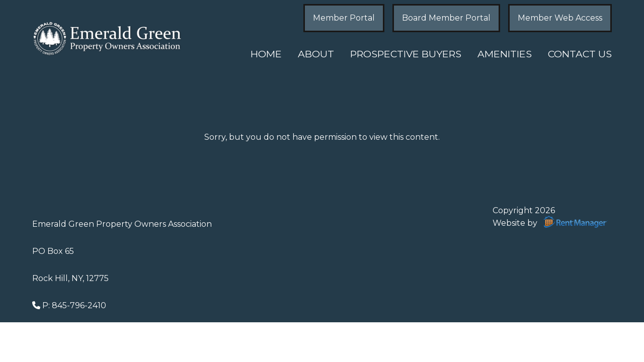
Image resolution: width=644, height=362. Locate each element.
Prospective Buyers (406, 54)
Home (266, 54)
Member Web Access (560, 18)
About (316, 54)
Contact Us (580, 54)
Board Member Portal (446, 18)
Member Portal (344, 18)
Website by (552, 222)
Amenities (505, 54)
